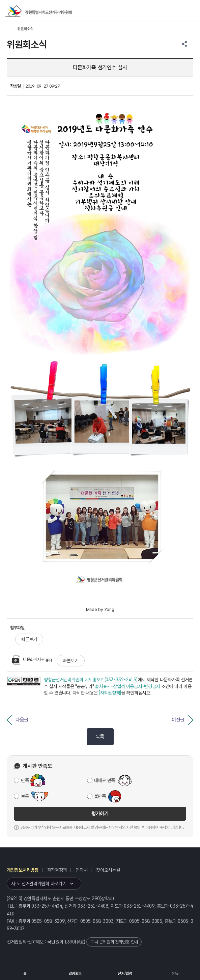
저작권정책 (57, 870)
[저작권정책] (110, 693)
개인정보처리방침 (23, 870)
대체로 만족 (105, 780)
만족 (25, 780)
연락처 (81, 870)
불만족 (100, 796)
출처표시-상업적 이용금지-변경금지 (127, 686)
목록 (100, 737)
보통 (25, 796)
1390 (70, 942)
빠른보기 (29, 639)
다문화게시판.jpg (32, 659)
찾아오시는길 (108, 870)
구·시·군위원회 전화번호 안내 (114, 942)
